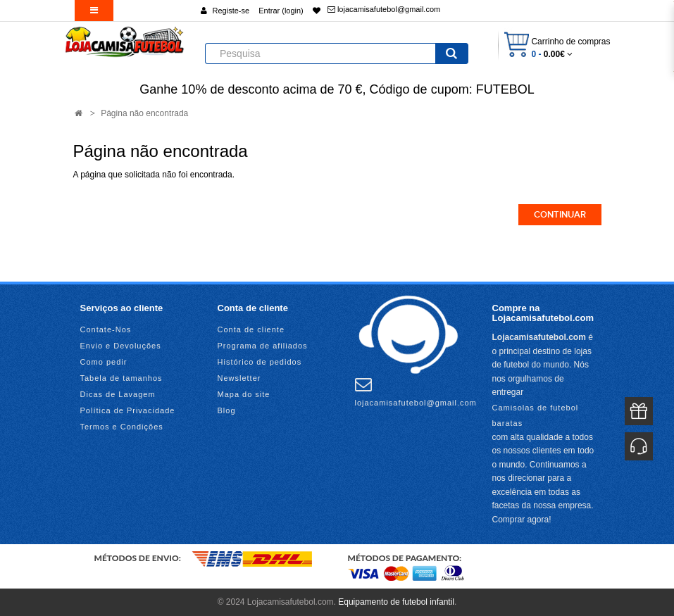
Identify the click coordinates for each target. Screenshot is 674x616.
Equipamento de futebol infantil (396, 602)
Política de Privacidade (128, 410)
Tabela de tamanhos (121, 378)
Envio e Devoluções (121, 346)
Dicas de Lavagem (118, 394)
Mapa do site (244, 394)
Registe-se (231, 11)
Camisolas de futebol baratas (536, 415)
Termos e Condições (122, 427)
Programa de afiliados (263, 346)
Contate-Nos (106, 329)
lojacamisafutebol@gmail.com (384, 9)
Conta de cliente (251, 329)
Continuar (560, 215)
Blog (227, 410)
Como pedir (104, 362)
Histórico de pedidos (260, 362)
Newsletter (239, 378)
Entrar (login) (281, 11)
